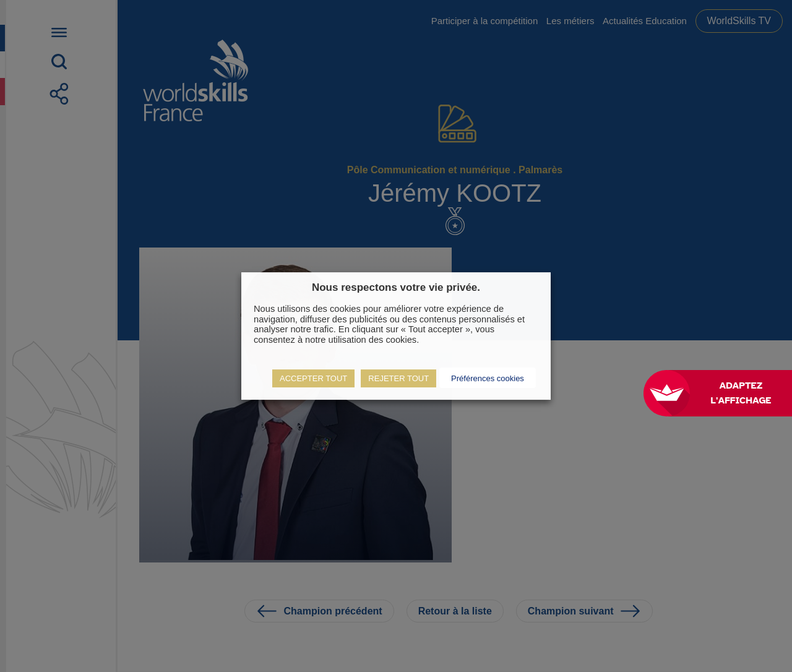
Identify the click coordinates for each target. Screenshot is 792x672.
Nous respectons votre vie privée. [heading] (396, 287)
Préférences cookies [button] (488, 378)
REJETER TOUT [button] (398, 378)
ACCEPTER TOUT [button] (313, 378)
